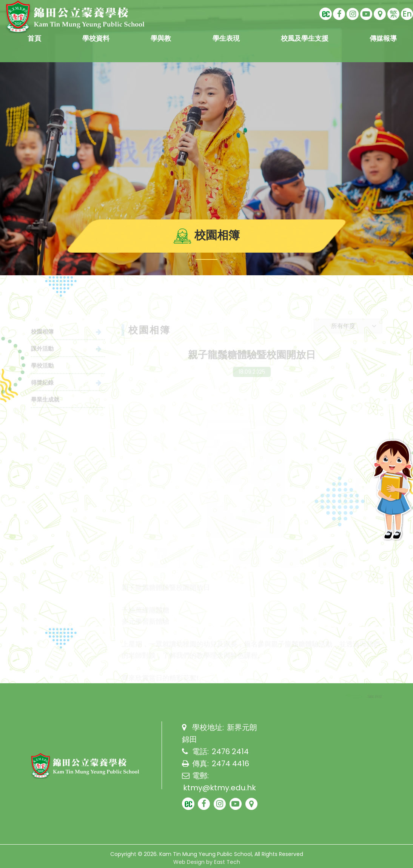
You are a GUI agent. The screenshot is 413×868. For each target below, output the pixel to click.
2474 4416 (230, 764)
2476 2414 (230, 751)
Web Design (189, 862)
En (407, 14)
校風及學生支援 (305, 38)
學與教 (161, 38)
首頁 (34, 38)
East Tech (227, 862)
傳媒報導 (383, 38)
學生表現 (226, 38)
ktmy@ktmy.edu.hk (220, 788)
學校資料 (96, 38)
